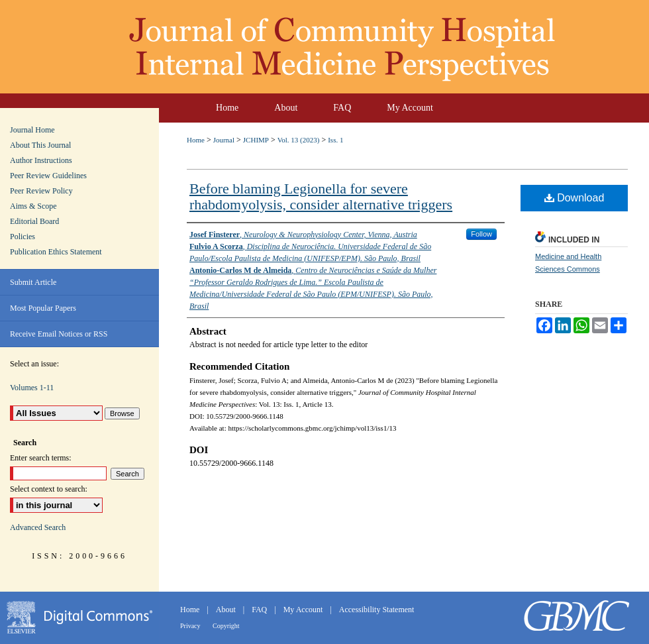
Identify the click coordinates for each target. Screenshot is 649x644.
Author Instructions (41, 160)
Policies (23, 237)
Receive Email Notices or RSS (59, 334)
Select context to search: (49, 489)
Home (196, 140)
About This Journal (40, 145)
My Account (304, 610)
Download (574, 198)
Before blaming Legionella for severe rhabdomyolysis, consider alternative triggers (321, 196)
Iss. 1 (335, 140)
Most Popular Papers (43, 308)
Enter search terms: (41, 458)
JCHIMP (256, 140)
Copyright (226, 626)
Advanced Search (38, 527)
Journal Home (32, 130)
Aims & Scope (33, 206)
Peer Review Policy (41, 191)
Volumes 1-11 (32, 388)
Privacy (191, 626)
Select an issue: (34, 364)
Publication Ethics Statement (56, 252)
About (227, 610)
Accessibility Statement (377, 610)
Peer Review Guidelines (48, 176)
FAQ (260, 610)
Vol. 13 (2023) (299, 140)
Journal (224, 140)
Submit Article (33, 282)
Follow (481, 234)
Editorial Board (34, 221)
